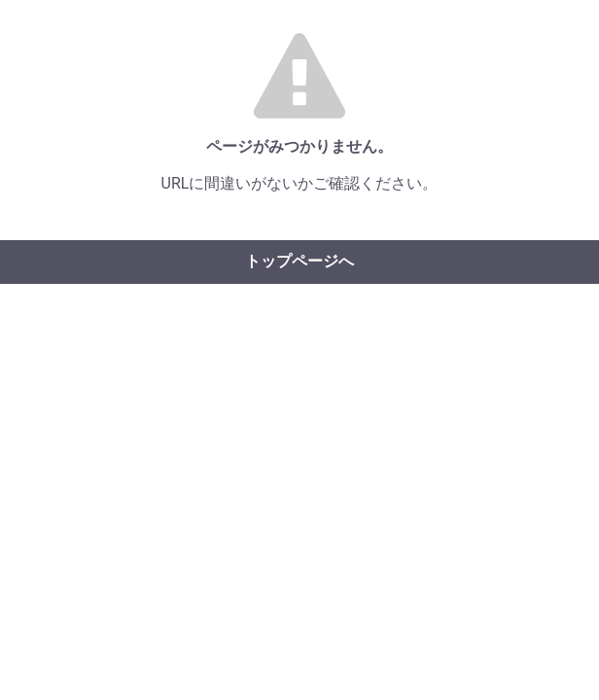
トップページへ (299, 261)
